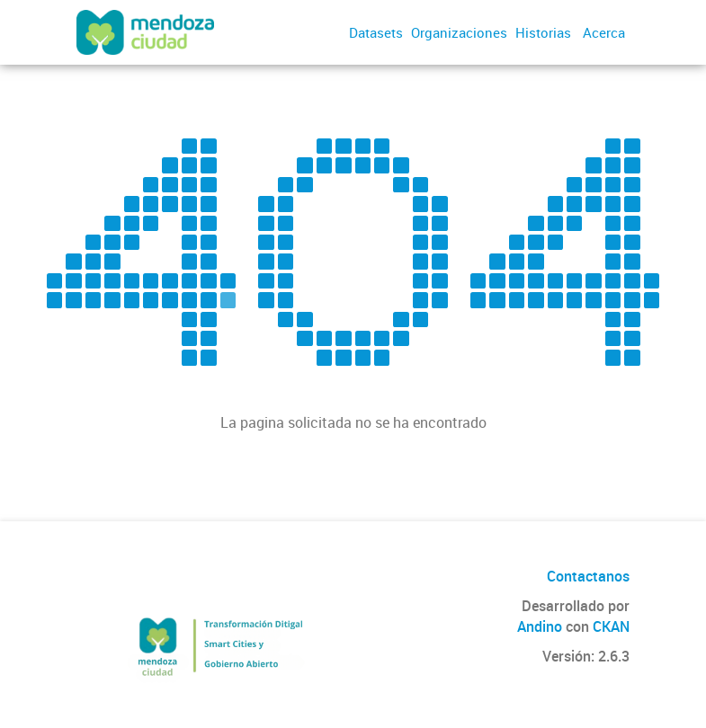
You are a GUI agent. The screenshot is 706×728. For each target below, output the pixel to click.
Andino (540, 626)
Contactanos (588, 576)
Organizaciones (459, 32)
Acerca (604, 32)
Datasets (376, 32)
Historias (543, 32)
